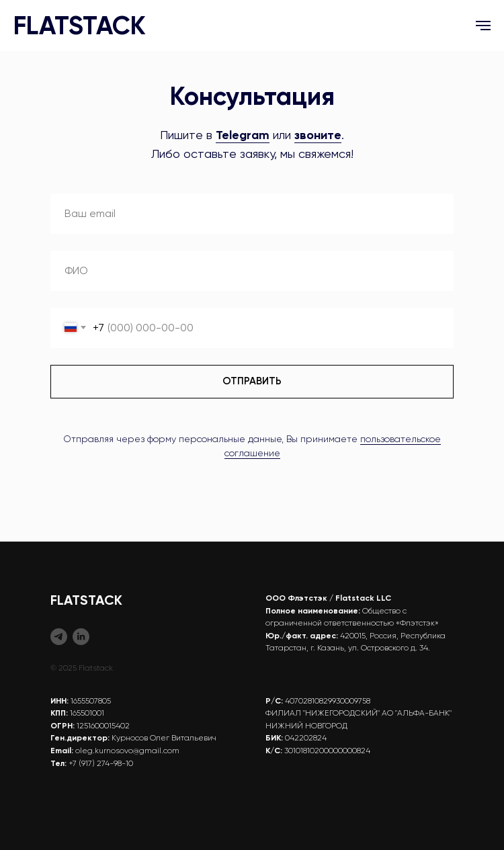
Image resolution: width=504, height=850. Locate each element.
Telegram (243, 135)
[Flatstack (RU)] (59, 637)
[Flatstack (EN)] (81, 637)
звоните (318, 135)
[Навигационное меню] (483, 26)
